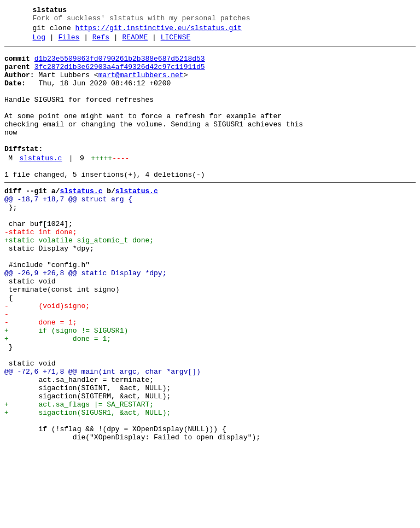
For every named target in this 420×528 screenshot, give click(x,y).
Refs (101, 42)
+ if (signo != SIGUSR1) (66, 388)
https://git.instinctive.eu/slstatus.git (159, 31)
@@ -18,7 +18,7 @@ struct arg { (68, 230)
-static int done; (41, 270)
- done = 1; (41, 378)
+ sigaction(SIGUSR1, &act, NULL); (87, 486)
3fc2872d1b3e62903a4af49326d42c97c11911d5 (120, 75)
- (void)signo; (47, 358)
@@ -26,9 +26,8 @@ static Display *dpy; (85, 319)
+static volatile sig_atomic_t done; (79, 280)
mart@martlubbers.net (141, 85)
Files (69, 42)
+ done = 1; (58, 398)
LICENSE (176, 42)
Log (39, 42)
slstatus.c (40, 184)
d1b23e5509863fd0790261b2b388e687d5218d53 (120, 65)
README (135, 42)
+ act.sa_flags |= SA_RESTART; (79, 477)
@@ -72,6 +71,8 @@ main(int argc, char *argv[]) (103, 437)
